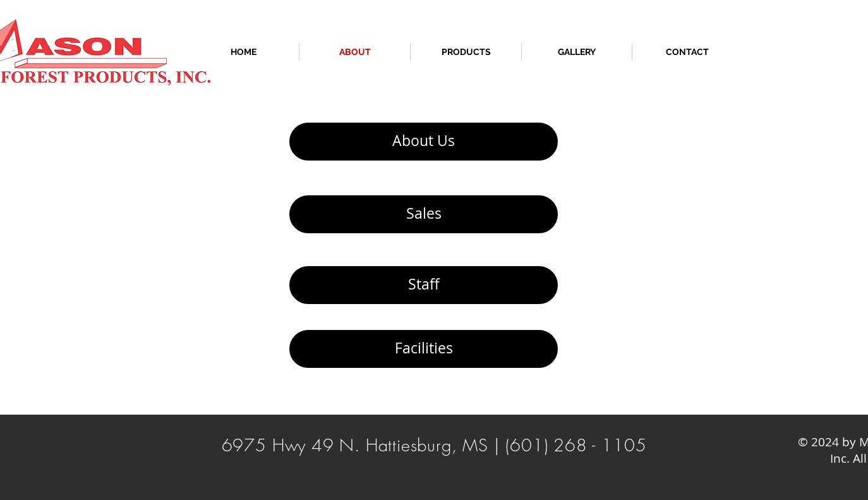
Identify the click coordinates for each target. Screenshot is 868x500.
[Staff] (424, 285)
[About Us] (424, 142)
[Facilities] (424, 349)
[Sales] (424, 214)
